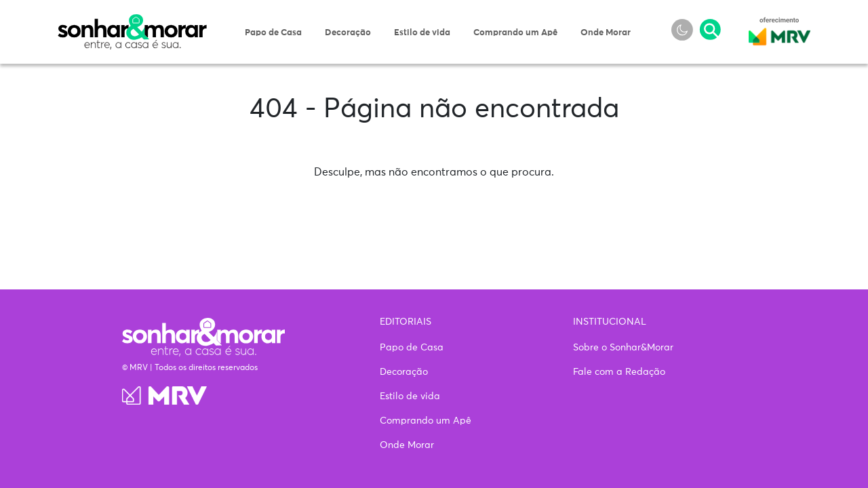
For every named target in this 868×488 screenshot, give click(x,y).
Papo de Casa (273, 33)
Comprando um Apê (515, 33)
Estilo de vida (422, 33)
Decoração (348, 33)
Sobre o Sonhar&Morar (623, 348)
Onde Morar (606, 33)
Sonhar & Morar (132, 22)
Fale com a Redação (619, 372)
